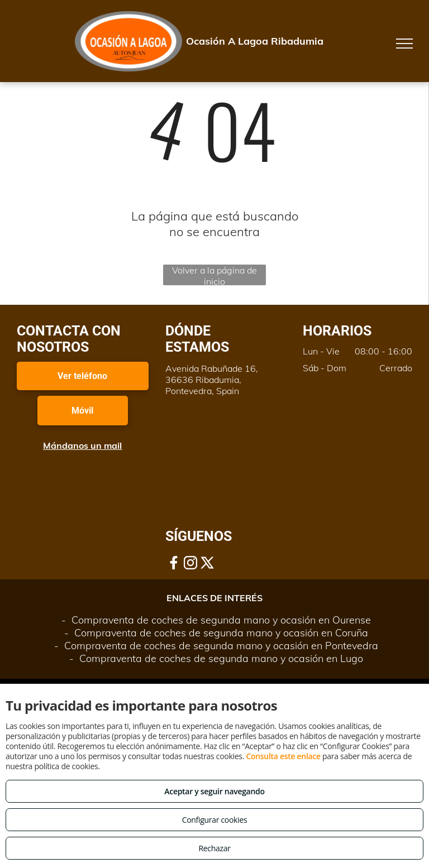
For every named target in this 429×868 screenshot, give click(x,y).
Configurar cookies (215, 820)
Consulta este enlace (283, 756)
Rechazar (214, 848)
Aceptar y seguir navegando (214, 791)
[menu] (404, 44)
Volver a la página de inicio (214, 275)
